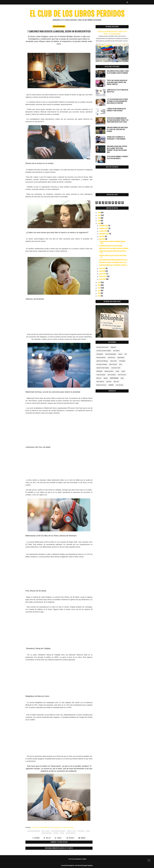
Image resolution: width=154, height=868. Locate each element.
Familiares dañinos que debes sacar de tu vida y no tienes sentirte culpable (117, 129)
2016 (99, 291)
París (121, 364)
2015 (99, 293)
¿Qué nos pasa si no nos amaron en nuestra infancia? (114, 248)
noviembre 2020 (104, 228)
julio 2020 (102, 236)
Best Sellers (116, 351)
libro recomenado (101, 358)
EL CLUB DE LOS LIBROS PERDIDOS (77, 14)
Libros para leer (122, 375)
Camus (117, 371)
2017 (99, 288)
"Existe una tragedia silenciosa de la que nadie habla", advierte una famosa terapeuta (117, 82)
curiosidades (100, 354)
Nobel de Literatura (101, 385)
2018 (99, 285)
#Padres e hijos (71, 831)
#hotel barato (46, 831)
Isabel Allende (121, 358)
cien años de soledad (102, 364)
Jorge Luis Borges (101, 375)
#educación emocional (34, 831)
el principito (122, 361)
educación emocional (59, 26)
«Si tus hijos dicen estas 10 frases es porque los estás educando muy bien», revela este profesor (117, 101)
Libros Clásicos (100, 382)
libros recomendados (111, 354)
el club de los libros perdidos (104, 351)
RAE (126, 354)
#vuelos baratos (71, 833)
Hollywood (113, 347)
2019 (99, 283)
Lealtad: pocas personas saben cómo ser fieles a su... (113, 252)
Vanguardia (57, 827)
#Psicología (81, 831)
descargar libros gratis (102, 347)
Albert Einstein (113, 364)
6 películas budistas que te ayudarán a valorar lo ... (114, 265)
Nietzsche (116, 382)
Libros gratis (114, 361)
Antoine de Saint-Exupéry (103, 368)
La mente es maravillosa (40, 827)
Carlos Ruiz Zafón (116, 368)
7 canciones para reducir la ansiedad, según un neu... (112, 242)
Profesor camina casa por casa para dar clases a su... (113, 256)
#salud (88, 831)
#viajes (62, 833)
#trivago (56, 833)
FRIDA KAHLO (99, 371)
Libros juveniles (112, 375)
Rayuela (106, 378)
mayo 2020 (103, 268)
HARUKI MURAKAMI (114, 378)
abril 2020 (102, 271)
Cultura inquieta (68, 827)
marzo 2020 (103, 274)
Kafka (122, 378)
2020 (99, 223)
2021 (99, 221)
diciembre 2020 (104, 226)
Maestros (99, 378)
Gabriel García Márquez (102, 361)
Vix (51, 827)
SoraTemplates (71, 865)
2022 (99, 218)
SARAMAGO (111, 385)
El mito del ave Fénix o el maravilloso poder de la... (113, 262)
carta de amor (120, 385)
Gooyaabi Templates (88, 865)
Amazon (120, 354)
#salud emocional (47, 833)
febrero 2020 (103, 276)
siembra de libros (109, 371)
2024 (99, 213)
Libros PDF (109, 382)
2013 (99, 296)
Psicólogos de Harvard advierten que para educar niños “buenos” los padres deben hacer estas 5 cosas (118, 120)
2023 (99, 215)
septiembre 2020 (104, 234)
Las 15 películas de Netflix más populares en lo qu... (113, 260)
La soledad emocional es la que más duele (111, 246)
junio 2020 (102, 239)
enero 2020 (103, 279)
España (123, 371)
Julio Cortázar (111, 358)
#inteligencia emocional (58, 831)
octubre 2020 (103, 231)
